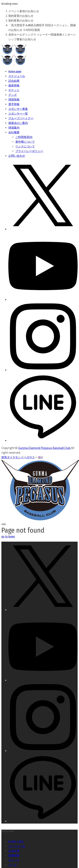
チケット (14, 860)
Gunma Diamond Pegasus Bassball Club (45, 448)
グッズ (13, 865)
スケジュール (17, 846)
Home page (16, 841)
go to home (8, 537)
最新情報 (14, 855)
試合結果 (14, 851)
